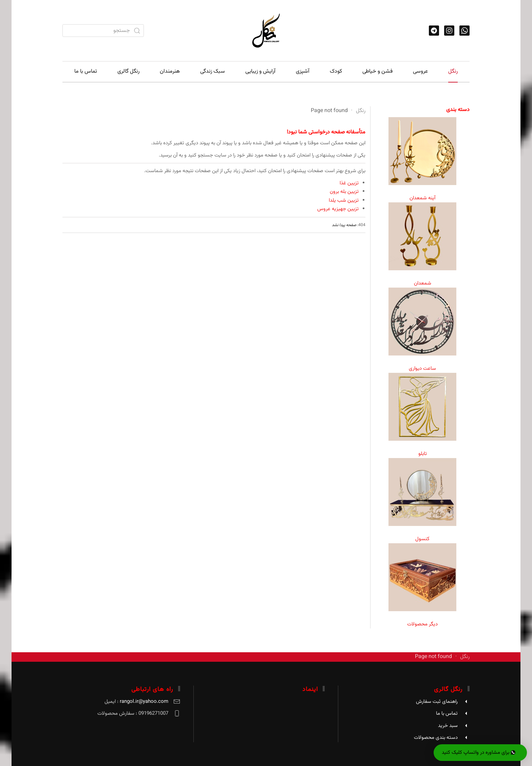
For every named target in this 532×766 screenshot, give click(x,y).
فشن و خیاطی (377, 71)
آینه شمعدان (422, 198)
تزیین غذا (349, 183)
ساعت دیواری (422, 369)
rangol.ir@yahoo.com (144, 702)
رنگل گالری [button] (128, 71)
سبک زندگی (213, 71)
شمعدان (423, 283)
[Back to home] (266, 31)
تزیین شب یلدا (344, 200)
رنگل (453, 71)
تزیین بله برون (344, 192)
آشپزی (303, 71)
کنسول (422, 539)
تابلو (423, 454)
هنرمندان (170, 71)
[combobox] (103, 31)
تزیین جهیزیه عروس (338, 209)
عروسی (420, 71)
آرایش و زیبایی (260, 71)
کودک (336, 71)
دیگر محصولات (422, 624)
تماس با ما (86, 71)
